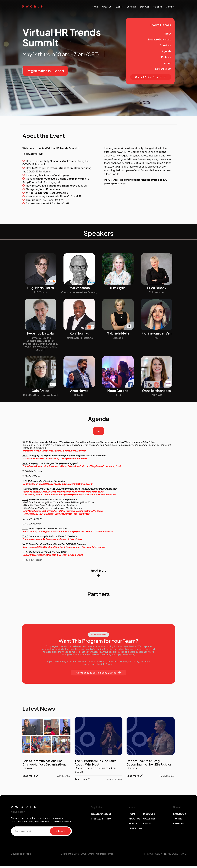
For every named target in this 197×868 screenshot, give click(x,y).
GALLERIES (149, 821)
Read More (99, 575)
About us (107, 7)
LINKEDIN (178, 825)
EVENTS (133, 825)
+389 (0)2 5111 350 (101, 821)
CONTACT (149, 825)
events (119, 7)
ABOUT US (134, 821)
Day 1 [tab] (99, 432)
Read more (31, 778)
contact (170, 7)
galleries (157, 7)
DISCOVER (149, 816)
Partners (166, 57)
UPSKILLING (135, 830)
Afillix (28, 856)
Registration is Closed (45, 71)
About (167, 34)
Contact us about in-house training (99, 674)
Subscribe (60, 833)
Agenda (167, 51)
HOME (132, 816)
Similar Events (163, 69)
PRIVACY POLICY (153, 856)
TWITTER (178, 821)
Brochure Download (159, 39)
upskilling (131, 7)
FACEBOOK (180, 816)
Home (95, 7)
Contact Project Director (151, 77)
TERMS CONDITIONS (175, 856)
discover (145, 7)
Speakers (166, 45)
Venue (168, 63)
